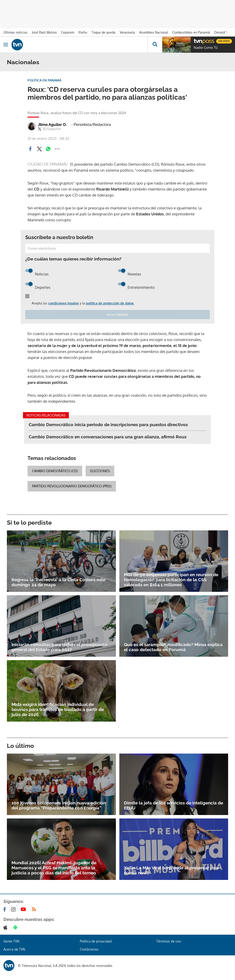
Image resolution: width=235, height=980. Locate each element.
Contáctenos (89, 949)
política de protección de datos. (110, 303)
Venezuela (127, 32)
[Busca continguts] (155, 45)
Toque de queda (104, 32)
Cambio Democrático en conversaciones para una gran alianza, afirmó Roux (108, 437)
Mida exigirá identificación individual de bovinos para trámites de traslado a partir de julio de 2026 (58, 709)
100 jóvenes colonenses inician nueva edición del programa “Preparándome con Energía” (59, 805)
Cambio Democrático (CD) (55, 471)
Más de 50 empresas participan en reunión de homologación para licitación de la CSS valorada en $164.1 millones (171, 580)
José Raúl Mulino (44, 32)
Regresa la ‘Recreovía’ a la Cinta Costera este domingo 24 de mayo (58, 582)
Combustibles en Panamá (191, 32)
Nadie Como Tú (206, 48)
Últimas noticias (15, 32)
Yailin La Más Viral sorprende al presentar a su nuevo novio (171, 870)
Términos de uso (169, 941)
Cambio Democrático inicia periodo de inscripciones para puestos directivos (108, 425)
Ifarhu (83, 32)
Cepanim (68, 32)
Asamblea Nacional (154, 32)
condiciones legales (64, 303)
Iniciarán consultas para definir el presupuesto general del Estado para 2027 (59, 647)
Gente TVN (11, 941)
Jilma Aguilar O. (52, 124)
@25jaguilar (49, 129)
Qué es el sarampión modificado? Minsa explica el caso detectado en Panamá (173, 647)
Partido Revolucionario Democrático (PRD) (72, 486)
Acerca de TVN (14, 949)
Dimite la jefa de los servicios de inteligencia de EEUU (173, 805)
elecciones (100, 471)
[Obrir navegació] (6, 45)
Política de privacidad (96, 941)
